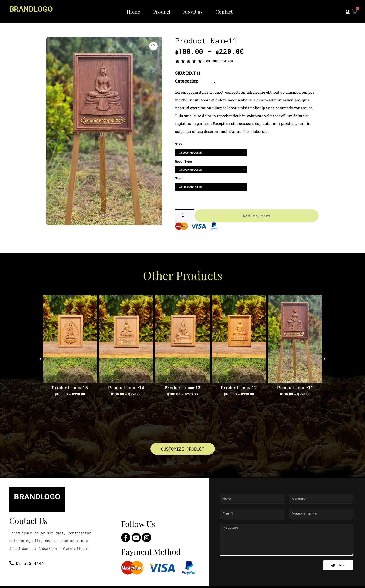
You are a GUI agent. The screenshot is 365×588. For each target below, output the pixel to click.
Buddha (207, 81)
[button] (153, 46)
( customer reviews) (218, 61)
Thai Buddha (230, 81)
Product (162, 12)
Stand (180, 178)
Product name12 (239, 389)
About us (193, 12)
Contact (224, 12)
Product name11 (295, 389)
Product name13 (182, 389)
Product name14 (126, 389)
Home (133, 12)
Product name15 (70, 389)
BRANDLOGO (32, 9)
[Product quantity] (185, 217)
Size (179, 144)
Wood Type (183, 161)
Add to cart (257, 217)
